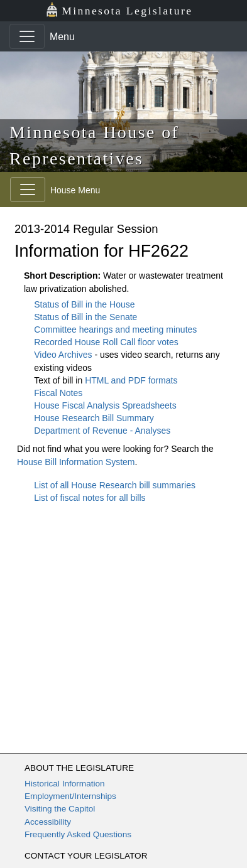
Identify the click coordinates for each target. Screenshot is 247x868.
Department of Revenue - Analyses (102, 431)
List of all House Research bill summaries (115, 485)
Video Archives (64, 355)
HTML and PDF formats (131, 380)
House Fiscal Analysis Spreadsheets (105, 405)
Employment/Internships (70, 796)
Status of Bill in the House (84, 304)
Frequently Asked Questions (78, 834)
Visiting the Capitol (60, 809)
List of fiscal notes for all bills (90, 498)
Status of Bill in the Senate (85, 317)
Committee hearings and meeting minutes (115, 330)
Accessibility (48, 822)
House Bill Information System (76, 462)
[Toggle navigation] (27, 36)
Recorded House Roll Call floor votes (106, 342)
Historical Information (65, 784)
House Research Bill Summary (94, 418)
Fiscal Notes (58, 393)
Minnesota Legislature (119, 10)
